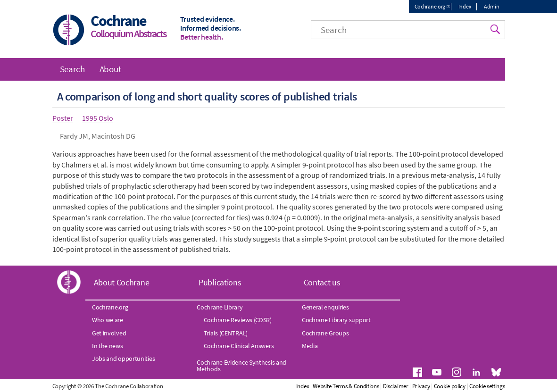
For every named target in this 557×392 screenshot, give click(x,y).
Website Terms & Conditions (346, 386)
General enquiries (325, 307)
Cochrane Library (220, 307)
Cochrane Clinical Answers (239, 346)
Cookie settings (487, 386)
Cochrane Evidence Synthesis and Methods (241, 366)
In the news (108, 346)
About (110, 69)
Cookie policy (450, 386)
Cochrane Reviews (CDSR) (238, 320)
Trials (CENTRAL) (226, 333)
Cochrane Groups (325, 333)
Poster (63, 118)
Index (465, 6)
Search (72, 69)
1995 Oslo (98, 118)
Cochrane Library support (336, 320)
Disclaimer (396, 386)
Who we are (108, 320)
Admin (492, 6)
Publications (220, 282)
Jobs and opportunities (123, 359)
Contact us (322, 282)
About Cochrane (122, 282)
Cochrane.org (430, 6)
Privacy (421, 386)
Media (310, 346)
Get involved (109, 333)
